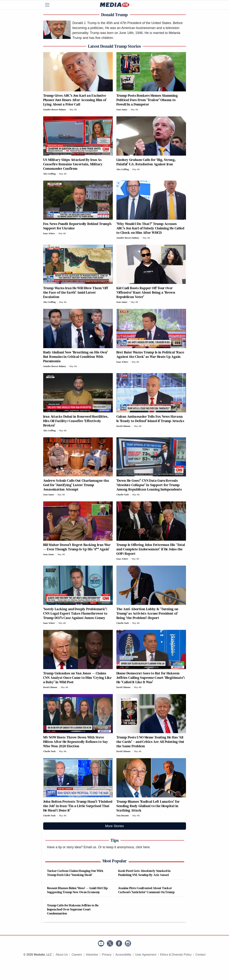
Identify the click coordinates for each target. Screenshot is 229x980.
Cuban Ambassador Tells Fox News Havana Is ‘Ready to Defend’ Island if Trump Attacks (150, 419)
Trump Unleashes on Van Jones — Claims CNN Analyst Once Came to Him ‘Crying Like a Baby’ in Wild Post (77, 678)
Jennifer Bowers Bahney (55, 110)
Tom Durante (123, 816)
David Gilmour (124, 426)
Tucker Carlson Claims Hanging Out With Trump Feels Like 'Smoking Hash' (75, 873)
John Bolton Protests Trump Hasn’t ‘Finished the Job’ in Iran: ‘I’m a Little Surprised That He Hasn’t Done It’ (78, 806)
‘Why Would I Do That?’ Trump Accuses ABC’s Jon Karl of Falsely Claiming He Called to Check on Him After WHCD (150, 228)
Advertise (92, 955)
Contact (201, 955)
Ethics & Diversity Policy (176, 955)
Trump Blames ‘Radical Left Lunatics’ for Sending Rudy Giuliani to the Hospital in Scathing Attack (148, 806)
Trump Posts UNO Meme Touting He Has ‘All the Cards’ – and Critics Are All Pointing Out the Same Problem (150, 742)
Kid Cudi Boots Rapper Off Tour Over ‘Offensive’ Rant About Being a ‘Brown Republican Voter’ (146, 292)
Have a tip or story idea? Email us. (72, 847)
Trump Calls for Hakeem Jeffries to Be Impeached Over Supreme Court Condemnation (73, 909)
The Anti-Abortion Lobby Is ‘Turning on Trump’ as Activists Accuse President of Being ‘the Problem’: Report (147, 613)
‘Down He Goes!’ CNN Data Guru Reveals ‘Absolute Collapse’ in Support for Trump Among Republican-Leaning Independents (149, 485)
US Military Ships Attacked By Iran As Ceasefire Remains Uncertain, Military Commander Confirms (73, 164)
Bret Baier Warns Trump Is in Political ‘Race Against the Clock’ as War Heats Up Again (150, 354)
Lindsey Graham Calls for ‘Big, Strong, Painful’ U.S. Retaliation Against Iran (146, 162)
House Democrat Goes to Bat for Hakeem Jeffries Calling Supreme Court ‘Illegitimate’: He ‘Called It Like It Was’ (151, 678)
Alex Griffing (49, 174)
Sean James (122, 110)
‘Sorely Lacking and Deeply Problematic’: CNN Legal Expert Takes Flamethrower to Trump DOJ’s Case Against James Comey (75, 613)
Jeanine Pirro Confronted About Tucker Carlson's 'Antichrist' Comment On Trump (146, 890)
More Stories (114, 826)
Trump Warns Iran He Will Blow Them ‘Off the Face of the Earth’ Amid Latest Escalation (76, 292)
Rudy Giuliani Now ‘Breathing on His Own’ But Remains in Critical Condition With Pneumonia (76, 357)
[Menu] (50, 5)
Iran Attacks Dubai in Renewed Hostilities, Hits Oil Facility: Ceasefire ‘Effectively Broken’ (76, 421)
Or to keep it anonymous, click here (124, 847)
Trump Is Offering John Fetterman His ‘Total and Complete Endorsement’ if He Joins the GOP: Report (151, 549)
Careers (77, 955)
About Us (62, 955)
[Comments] (80, 110)
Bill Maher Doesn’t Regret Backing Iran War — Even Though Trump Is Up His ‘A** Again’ (77, 547)
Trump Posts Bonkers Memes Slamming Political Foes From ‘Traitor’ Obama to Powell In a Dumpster (147, 100)
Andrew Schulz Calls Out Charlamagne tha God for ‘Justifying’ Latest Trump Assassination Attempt (76, 485)
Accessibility (123, 955)
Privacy (107, 955)
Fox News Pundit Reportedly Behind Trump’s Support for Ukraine (77, 226)
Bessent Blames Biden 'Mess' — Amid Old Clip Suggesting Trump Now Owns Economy (77, 890)
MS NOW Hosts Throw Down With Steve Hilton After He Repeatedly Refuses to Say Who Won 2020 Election (76, 742)
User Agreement (146, 955)
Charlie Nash (123, 495)
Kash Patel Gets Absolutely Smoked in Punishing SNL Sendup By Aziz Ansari (144, 873)
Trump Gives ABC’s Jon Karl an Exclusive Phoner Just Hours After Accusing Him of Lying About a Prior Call (75, 100)
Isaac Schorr (49, 233)
